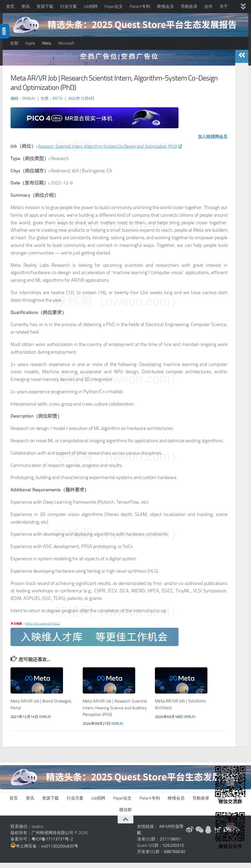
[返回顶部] (125, 825)
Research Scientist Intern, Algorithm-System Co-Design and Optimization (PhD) (119, 151)
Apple (30, 43)
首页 (10, 6)
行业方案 (69, 6)
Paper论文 (114, 6)
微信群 (125, 815)
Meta (47, 43)
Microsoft (66, 43)
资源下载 (45, 6)
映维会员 (165, 6)
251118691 (170, 844)
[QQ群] (208, 835)
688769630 (174, 857)
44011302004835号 (60, 851)
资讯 (25, 6)
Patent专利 (140, 6)
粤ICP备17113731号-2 (52, 844)
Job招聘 (91, 6)
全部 (14, 43)
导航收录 (189, 6)
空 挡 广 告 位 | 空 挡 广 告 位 (119, 62)
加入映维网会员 (211, 142)
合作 (208, 6)
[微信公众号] (199, 835)
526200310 (173, 851)
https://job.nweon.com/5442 (42, 629)
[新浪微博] (190, 835)
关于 (224, 6)
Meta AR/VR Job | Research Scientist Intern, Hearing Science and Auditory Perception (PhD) (113, 713)
